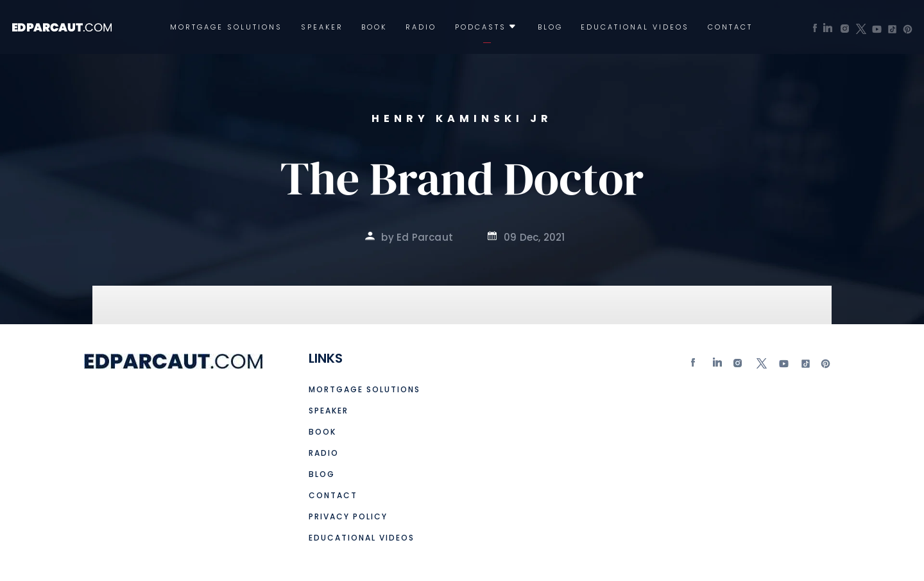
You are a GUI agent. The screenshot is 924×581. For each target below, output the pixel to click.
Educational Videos (635, 27)
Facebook (696, 366)
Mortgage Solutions (226, 27)
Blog (550, 27)
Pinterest (826, 366)
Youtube (783, 366)
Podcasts (481, 27)
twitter (761, 366)
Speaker (322, 27)
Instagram (739, 366)
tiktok (804, 366)
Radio (421, 27)
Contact (730, 27)
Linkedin (718, 366)
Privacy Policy (348, 516)
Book (374, 27)
